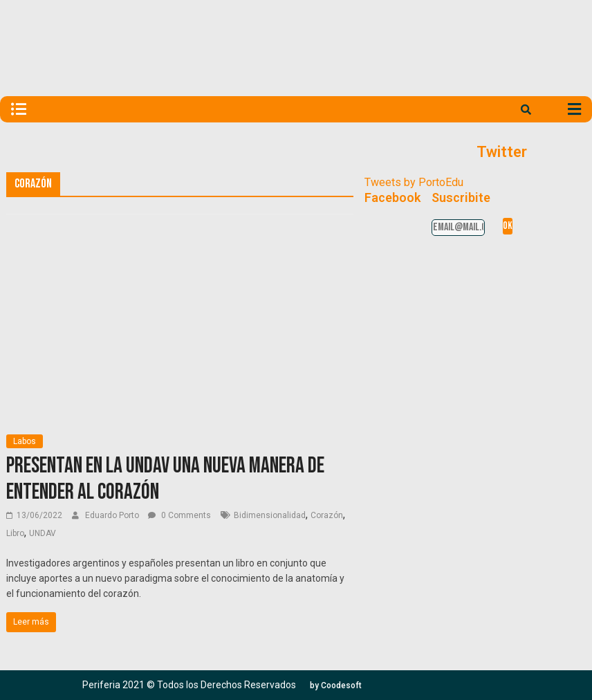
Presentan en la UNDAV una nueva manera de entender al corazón (165, 479)
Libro (15, 533)
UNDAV (43, 533)
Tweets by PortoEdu (414, 182)
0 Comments (179, 515)
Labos (25, 441)
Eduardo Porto (113, 515)
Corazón (327, 515)
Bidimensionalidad (270, 515)
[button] (336, 685)
